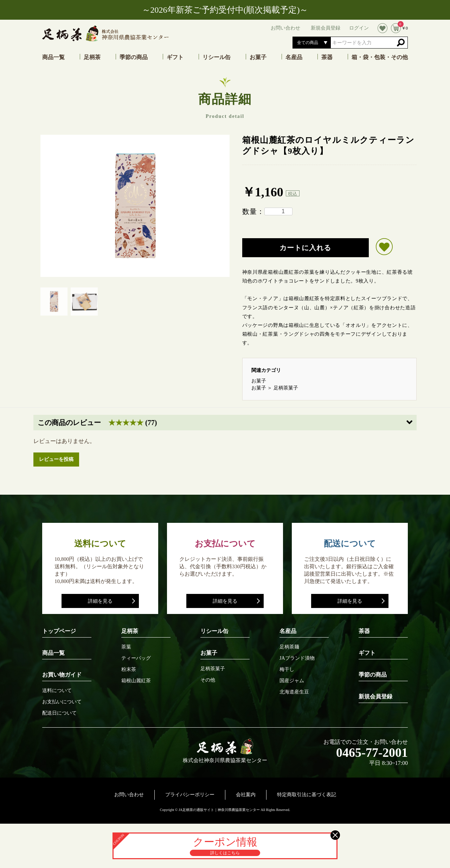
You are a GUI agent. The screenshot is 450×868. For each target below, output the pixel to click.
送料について (57, 691)
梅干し (287, 670)
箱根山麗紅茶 (136, 681)
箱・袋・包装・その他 (380, 57)
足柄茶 (92, 57)
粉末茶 (129, 670)
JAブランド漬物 (297, 658)
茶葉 (126, 647)
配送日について (59, 713)
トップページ (59, 631)
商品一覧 (53, 57)
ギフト (175, 57)
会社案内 (246, 795)
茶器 (327, 57)
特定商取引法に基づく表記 (307, 795)
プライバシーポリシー (190, 795)
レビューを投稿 (56, 459)
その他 (208, 680)
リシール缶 (217, 57)
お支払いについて (62, 702)
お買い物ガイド (62, 675)
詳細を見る (100, 601)
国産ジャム (292, 681)
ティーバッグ (136, 658)
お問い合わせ (129, 795)
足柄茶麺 (289, 647)
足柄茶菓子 (286, 388)
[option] (135, 206)
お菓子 (258, 57)
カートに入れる (305, 248)
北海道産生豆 (294, 692)
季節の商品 (134, 57)
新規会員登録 (375, 696)
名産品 (294, 57)
